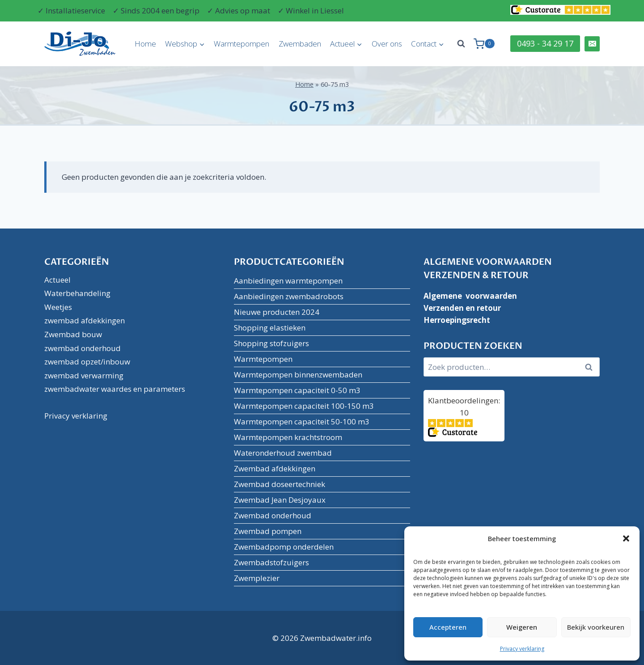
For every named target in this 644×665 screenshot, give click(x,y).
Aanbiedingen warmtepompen (288, 281)
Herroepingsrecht (457, 320)
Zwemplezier (257, 578)
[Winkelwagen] (484, 44)
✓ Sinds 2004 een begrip (156, 11)
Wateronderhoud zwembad (283, 453)
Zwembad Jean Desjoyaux (280, 500)
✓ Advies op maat (239, 11)
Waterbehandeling (77, 293)
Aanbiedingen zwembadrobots (289, 296)
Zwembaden (300, 44)
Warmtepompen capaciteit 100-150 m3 (304, 406)
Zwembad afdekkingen (275, 468)
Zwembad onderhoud (273, 515)
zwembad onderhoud (83, 348)
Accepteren (448, 627)
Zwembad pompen (268, 531)
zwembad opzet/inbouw (87, 362)
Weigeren (522, 627)
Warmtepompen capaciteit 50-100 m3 (302, 421)
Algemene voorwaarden (470, 296)
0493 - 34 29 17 (545, 43)
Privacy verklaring (522, 649)
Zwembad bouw (73, 334)
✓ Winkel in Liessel (311, 11)
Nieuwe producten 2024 (277, 312)
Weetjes (58, 307)
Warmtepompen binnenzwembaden (298, 375)
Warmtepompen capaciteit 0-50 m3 (297, 390)
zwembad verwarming (84, 375)
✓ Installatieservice (71, 11)
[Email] (592, 44)
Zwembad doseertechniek (280, 484)
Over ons (387, 44)
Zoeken (591, 367)
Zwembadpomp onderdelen (284, 547)
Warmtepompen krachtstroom (288, 437)
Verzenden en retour (462, 308)
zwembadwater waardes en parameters (115, 389)
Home (145, 44)
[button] (626, 538)
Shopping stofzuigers (271, 343)
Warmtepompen (241, 44)
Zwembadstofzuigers (271, 562)
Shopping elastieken (270, 328)
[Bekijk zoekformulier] (461, 44)
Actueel (57, 280)
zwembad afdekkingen (85, 320)
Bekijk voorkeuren (596, 627)
